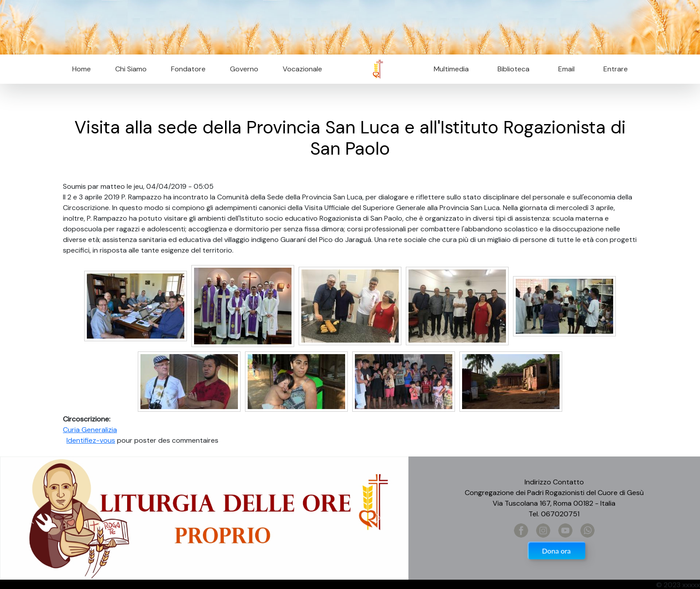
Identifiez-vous (91, 440)
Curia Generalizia (90, 430)
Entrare (616, 69)
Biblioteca (513, 69)
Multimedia (451, 69)
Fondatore (188, 69)
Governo (244, 69)
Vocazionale (302, 69)
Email (564, 69)
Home (82, 69)
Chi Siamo (131, 69)
